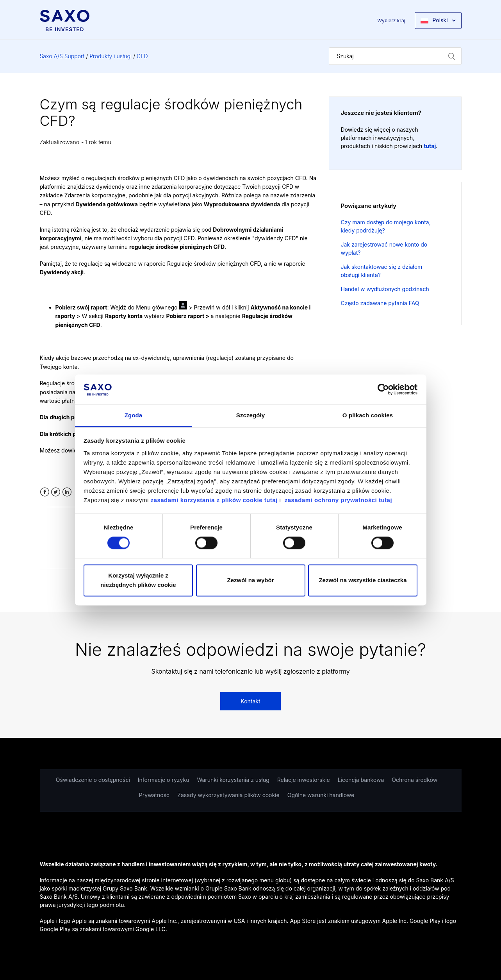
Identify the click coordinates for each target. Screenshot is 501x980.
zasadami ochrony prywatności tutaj (338, 500)
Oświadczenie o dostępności (93, 780)
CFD (142, 56)
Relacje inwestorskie (304, 780)
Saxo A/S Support (62, 56)
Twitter (56, 492)
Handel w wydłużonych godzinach (385, 289)
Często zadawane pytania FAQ (380, 303)
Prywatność (154, 795)
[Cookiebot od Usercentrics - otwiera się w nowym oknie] (383, 390)
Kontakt (250, 701)
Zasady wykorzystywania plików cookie (228, 795)
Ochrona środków (415, 780)
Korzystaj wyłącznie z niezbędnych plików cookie (138, 580)
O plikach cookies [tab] (368, 415)
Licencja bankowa (361, 780)
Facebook (45, 492)
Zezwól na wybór (250, 580)
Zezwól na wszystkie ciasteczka (363, 580)
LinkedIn (67, 492)
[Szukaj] (395, 56)
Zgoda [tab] (134, 415)
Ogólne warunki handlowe (321, 795)
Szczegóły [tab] (250, 415)
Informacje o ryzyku (164, 780)
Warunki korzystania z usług (233, 780)
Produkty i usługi (111, 56)
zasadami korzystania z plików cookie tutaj (215, 500)
